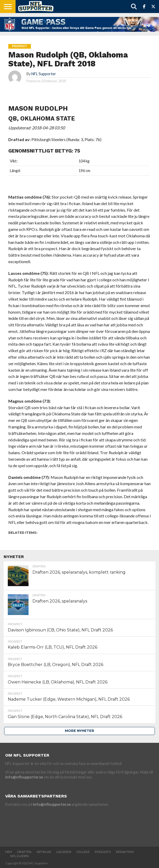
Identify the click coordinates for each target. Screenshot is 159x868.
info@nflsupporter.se (24, 777)
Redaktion (125, 852)
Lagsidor (64, 852)
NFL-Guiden (20, 856)
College (83, 852)
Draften (24, 852)
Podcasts (103, 852)
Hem (9, 852)
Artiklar (44, 852)
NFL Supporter (44, 74)
